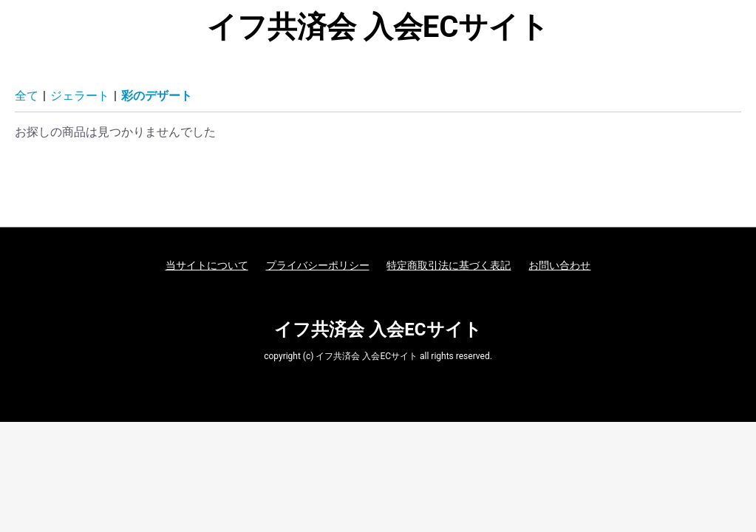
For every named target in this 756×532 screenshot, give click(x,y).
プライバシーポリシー (318, 265)
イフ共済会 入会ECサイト (378, 27)
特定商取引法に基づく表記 (449, 265)
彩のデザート (157, 96)
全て (27, 96)
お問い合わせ (559, 265)
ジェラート (80, 96)
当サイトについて (207, 265)
